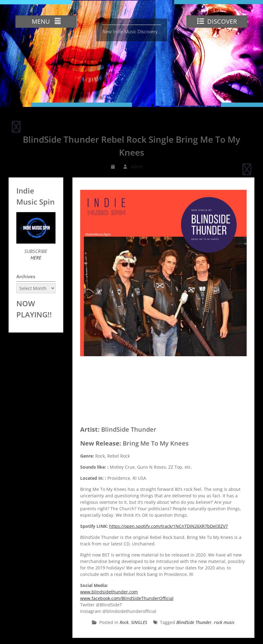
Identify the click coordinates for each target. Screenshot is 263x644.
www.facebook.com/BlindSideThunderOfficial (127, 598)
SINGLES (139, 622)
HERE (36, 258)
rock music (224, 622)
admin (137, 167)
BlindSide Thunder (194, 622)
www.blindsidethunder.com (109, 592)
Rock (124, 622)
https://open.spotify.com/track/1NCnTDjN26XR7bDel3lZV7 (168, 526)
